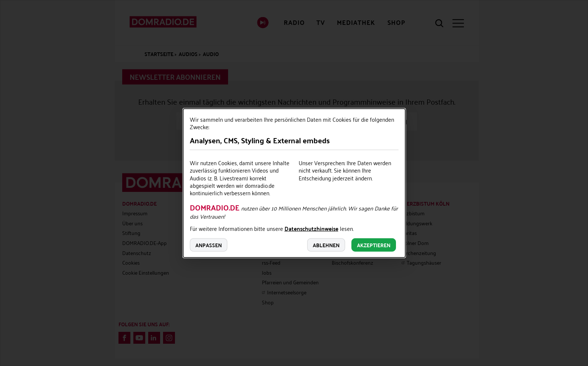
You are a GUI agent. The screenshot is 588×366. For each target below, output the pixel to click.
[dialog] (294, 183)
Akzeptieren (374, 245)
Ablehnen (326, 245)
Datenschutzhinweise (311, 229)
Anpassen (209, 245)
